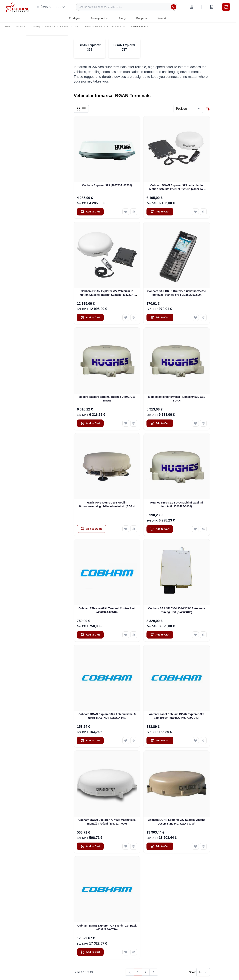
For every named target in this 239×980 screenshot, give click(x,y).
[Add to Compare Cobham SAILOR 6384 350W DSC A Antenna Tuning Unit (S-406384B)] (203, 635)
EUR (61, 7)
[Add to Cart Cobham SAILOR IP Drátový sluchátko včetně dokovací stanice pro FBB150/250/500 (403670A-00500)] (160, 317)
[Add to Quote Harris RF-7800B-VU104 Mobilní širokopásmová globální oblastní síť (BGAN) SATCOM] (92, 529)
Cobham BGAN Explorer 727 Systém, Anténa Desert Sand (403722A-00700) (177, 822)
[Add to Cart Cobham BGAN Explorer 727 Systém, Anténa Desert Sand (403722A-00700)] (160, 846)
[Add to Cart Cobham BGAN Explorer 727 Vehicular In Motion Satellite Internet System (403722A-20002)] (90, 317)
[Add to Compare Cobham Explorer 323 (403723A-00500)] (134, 212)
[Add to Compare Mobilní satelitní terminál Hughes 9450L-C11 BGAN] (203, 423)
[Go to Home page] (17, 7)
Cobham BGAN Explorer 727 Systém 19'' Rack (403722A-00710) (107, 927)
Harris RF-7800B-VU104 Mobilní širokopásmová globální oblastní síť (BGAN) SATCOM (107, 505)
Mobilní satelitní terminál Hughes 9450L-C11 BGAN (176, 399)
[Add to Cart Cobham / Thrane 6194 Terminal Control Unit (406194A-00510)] (90, 635)
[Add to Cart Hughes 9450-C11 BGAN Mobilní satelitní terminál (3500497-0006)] (160, 529)
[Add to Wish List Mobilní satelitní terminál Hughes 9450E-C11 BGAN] (126, 423)
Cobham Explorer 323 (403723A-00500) (107, 185)
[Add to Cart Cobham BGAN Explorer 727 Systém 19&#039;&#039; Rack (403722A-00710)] (90, 952)
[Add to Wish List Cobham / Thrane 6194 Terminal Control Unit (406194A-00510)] (126, 635)
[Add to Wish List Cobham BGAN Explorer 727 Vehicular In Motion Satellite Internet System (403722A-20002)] (126, 317)
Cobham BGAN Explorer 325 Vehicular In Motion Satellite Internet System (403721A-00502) (177, 187)
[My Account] (192, 7)
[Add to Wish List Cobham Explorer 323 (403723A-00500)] (126, 212)
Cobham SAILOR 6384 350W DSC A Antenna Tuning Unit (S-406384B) (177, 610)
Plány (122, 18)
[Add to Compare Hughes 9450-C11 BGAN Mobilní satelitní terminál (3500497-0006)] (203, 529)
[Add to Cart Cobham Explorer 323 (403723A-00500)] (90, 212)
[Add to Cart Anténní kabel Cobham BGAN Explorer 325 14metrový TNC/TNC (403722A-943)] (160, 741)
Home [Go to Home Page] (8, 27)
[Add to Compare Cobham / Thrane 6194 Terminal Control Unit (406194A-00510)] (134, 635)
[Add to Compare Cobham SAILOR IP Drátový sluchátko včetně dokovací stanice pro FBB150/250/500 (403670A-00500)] (203, 317)
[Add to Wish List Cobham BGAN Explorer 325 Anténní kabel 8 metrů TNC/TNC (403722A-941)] (126, 741)
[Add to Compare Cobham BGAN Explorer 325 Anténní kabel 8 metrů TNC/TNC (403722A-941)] (134, 741)
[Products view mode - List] (84, 109)
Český (44, 7)
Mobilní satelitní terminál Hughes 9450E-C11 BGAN (107, 399)
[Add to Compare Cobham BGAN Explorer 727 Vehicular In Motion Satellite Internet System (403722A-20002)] (134, 317)
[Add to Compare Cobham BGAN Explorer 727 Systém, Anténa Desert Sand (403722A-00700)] (203, 846)
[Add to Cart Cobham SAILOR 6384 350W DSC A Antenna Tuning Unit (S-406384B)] (160, 635)
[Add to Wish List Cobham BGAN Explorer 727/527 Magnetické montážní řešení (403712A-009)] (126, 846)
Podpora (142, 18)
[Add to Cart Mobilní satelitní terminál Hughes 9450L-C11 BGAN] (160, 423)
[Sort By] (188, 109)
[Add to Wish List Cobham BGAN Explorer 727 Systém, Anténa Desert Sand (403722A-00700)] (195, 846)
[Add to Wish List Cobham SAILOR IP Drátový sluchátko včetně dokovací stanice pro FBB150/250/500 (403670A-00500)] (195, 317)
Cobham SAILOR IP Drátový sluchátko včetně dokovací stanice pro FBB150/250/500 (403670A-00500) (177, 293)
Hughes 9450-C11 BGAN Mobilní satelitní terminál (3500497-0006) (176, 504)
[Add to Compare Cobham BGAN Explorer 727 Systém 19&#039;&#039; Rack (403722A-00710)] (134, 952)
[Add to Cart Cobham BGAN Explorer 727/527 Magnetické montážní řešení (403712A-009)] (90, 846)
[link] (130, 972)
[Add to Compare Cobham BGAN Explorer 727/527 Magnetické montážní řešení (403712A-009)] (134, 846)
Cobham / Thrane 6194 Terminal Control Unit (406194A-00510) (107, 610)
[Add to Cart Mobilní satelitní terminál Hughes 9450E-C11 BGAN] (90, 423)
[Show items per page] (203, 972)
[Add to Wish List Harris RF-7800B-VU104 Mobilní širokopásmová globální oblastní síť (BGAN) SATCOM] (126, 529)
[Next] (154, 972)
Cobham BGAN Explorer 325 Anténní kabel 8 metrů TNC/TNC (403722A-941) (107, 716)
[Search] (174, 7)
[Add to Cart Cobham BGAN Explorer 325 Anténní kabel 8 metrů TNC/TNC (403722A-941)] (90, 741)
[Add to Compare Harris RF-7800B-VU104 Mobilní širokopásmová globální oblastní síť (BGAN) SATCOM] (134, 529)
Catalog (36, 27)
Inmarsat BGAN (93, 27)
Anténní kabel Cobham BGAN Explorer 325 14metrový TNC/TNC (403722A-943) (177, 716)
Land (76, 27)
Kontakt (162, 18)
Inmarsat (50, 27)
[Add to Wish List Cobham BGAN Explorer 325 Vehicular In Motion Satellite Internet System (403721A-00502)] (195, 212)
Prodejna (74, 18)
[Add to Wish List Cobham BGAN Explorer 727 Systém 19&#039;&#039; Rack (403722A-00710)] (126, 952)
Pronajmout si (99, 18)
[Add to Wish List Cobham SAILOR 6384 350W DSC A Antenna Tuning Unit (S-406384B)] (195, 635)
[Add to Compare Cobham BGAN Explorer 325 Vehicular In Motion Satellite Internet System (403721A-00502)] (203, 212)
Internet (64, 27)
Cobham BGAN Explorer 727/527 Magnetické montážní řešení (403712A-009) (107, 822)
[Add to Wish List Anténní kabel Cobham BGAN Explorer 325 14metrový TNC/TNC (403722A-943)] (195, 741)
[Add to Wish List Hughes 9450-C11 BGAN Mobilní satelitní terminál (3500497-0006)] (195, 529)
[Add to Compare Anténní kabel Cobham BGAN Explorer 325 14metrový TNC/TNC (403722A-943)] (203, 741)
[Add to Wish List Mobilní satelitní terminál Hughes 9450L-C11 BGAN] (195, 423)
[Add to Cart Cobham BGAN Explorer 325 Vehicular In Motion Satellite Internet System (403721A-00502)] (160, 212)
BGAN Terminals (116, 27)
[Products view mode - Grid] (79, 109)
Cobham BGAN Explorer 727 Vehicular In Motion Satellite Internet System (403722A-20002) (107, 293)
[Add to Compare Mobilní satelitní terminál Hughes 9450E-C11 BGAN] (134, 423)
